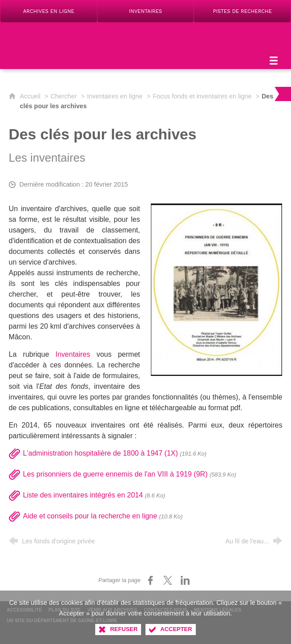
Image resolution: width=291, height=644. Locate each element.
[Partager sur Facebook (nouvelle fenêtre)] (150, 580)
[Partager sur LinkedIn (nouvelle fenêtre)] (185, 580)
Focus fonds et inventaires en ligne (203, 96)
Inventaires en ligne (115, 96)
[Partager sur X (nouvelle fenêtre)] (168, 580)
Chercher (63, 96)
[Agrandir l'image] (216, 289)
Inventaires (73, 354)
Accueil (31, 96)
